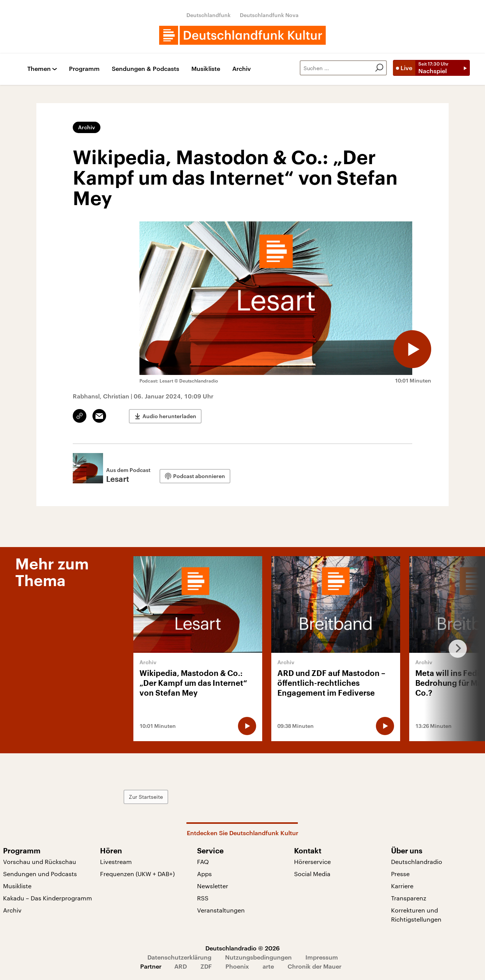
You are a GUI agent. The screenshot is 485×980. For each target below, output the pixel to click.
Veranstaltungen (221, 910)
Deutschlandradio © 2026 (242, 948)
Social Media (312, 874)
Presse (400, 874)
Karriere (402, 886)
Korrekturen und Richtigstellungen (416, 915)
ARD (181, 966)
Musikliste (206, 69)
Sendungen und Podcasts (40, 874)
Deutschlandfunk (209, 15)
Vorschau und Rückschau (40, 862)
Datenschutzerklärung (179, 957)
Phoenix (237, 966)
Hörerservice (312, 862)
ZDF (206, 966)
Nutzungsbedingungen (258, 957)
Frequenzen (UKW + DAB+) (137, 874)
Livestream (116, 862)
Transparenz (409, 898)
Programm (84, 69)
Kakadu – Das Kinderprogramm (48, 898)
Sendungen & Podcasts (145, 69)
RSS (203, 898)
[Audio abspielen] (412, 349)
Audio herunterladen (169, 416)
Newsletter (213, 886)
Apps (204, 874)
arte (268, 966)
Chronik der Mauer (314, 966)
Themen (39, 69)
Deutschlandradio (417, 862)
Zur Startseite (146, 797)
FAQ (203, 862)
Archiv (242, 69)
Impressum (322, 957)
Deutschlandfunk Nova (269, 15)
